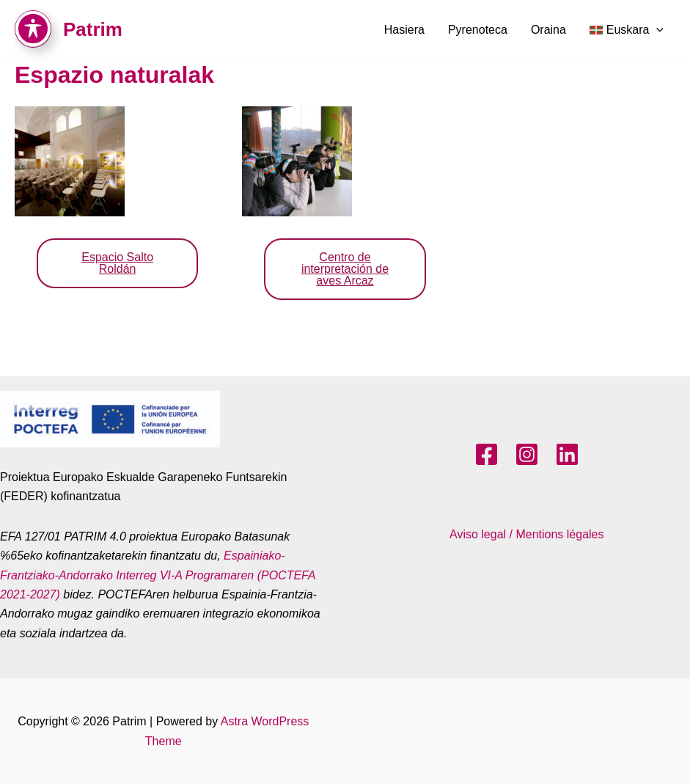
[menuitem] (627, 30)
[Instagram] (527, 454)
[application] (656, 30)
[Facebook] (487, 454)
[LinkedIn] (567, 454)
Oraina (548, 30)
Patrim (93, 29)
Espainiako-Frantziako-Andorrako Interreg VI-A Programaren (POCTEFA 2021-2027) (158, 575)
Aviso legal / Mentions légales (527, 534)
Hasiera (404, 30)
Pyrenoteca (478, 30)
